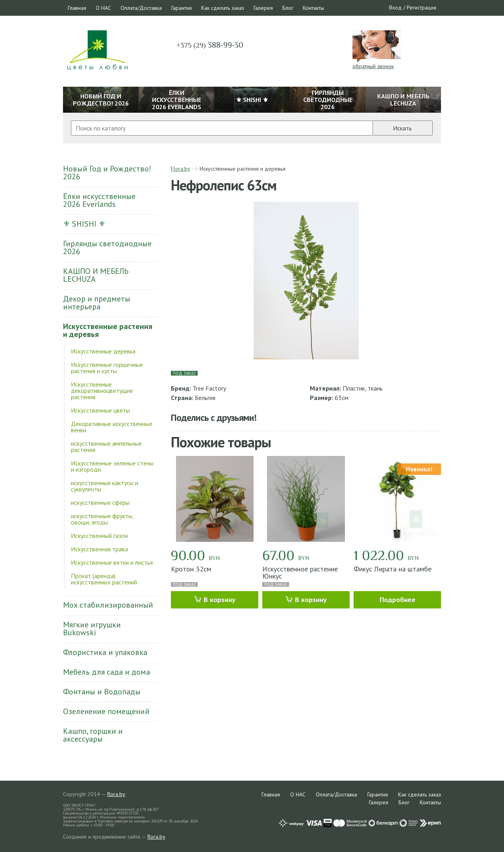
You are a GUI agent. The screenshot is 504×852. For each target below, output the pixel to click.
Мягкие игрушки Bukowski (92, 629)
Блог (288, 8)
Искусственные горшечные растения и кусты (107, 368)
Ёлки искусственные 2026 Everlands (99, 200)
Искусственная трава (99, 549)
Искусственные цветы (100, 410)
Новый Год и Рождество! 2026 (107, 173)
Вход (395, 7)
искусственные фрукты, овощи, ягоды (102, 519)
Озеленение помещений (106, 711)
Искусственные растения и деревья (108, 330)
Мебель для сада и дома (107, 672)
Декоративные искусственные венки (112, 427)
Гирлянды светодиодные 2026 (107, 247)
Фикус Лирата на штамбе (393, 569)
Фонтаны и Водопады (102, 692)
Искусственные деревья (103, 351)
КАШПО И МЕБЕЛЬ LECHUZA (96, 275)
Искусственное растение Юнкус (300, 572)
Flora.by (181, 169)
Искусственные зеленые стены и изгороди (112, 466)
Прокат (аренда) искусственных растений (104, 579)
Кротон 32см (191, 569)
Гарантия (182, 8)
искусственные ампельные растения (106, 446)
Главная (77, 8)
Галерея (263, 8)
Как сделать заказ (223, 8)
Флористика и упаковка (105, 652)
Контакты (313, 8)
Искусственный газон (99, 536)
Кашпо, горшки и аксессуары (93, 735)
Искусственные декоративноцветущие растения (102, 391)
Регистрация (422, 7)
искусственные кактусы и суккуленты (105, 486)
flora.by (116, 794)
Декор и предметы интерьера (97, 303)
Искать (402, 128)
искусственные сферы (100, 502)
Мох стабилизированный (108, 605)
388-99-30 (210, 45)
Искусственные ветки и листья (112, 562)
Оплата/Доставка (141, 8)
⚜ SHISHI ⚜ (84, 224)
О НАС (103, 8)
